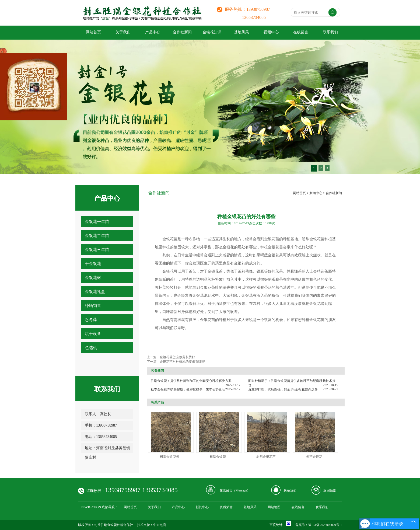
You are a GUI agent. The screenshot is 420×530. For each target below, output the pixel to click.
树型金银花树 (170, 457)
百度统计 (276, 525)
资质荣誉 (226, 507)
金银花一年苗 (97, 222)
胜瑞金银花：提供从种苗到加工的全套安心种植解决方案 (191, 381)
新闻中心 (316, 193)
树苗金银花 (314, 457)
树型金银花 (218, 457)
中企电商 (160, 525)
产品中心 (153, 32)
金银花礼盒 (95, 292)
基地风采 (241, 32)
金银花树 (93, 278)
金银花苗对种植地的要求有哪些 (182, 362)
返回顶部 (330, 490)
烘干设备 (93, 334)
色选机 (91, 348)
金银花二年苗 (97, 236)
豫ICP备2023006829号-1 (325, 525)
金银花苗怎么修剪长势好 (177, 357)
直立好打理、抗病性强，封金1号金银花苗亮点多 (283, 389)
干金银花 (93, 264)
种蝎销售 (93, 306)
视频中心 (271, 32)
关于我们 (123, 32)
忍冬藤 (91, 320)
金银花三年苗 (97, 250)
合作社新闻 (182, 32)
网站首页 (93, 32)
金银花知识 (212, 32)
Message (241, 490)
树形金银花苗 (266, 457)
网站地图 (274, 507)
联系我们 (330, 32)
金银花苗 (272, 239)
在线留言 (301, 32)
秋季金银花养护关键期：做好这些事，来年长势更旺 (188, 389)
